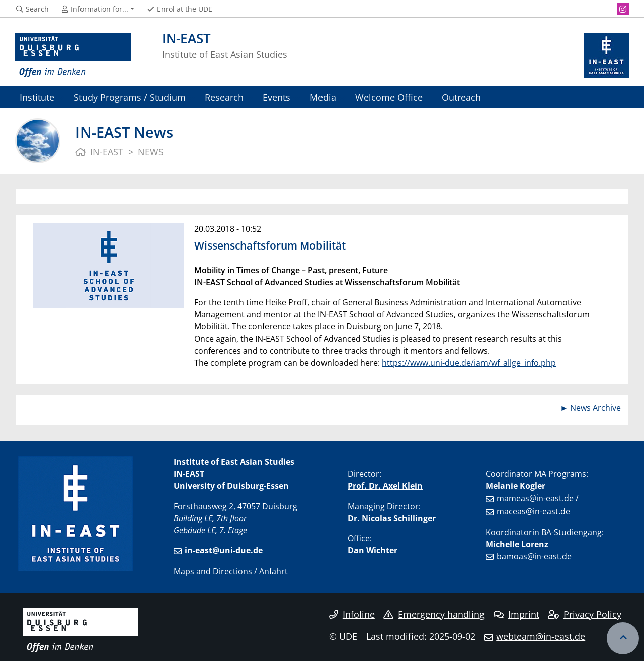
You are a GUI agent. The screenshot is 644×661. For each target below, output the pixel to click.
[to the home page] (73, 55)
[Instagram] (623, 9)
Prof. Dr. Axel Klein (385, 486)
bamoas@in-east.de (534, 556)
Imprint (516, 614)
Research (224, 97)
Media (323, 97)
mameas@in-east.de (535, 498)
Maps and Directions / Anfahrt (231, 571)
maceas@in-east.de (533, 511)
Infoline (352, 614)
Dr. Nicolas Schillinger (392, 518)
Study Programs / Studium (130, 97)
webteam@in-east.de (541, 636)
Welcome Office (389, 97)
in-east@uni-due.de (224, 550)
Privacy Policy (585, 614)
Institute (37, 97)
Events (276, 97)
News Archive (595, 408)
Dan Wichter (373, 550)
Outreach (461, 97)
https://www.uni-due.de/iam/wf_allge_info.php (469, 363)
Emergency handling (434, 614)
